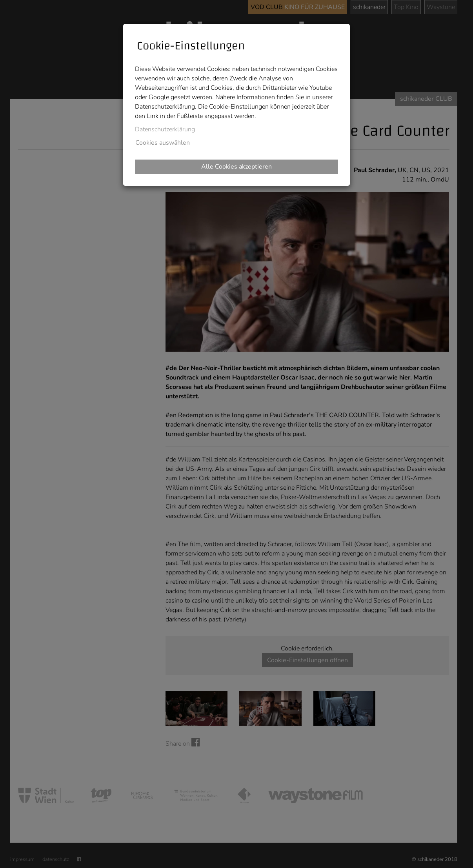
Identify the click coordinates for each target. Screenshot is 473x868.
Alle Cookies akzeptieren (236, 167)
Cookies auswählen (163, 143)
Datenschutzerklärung (165, 129)
